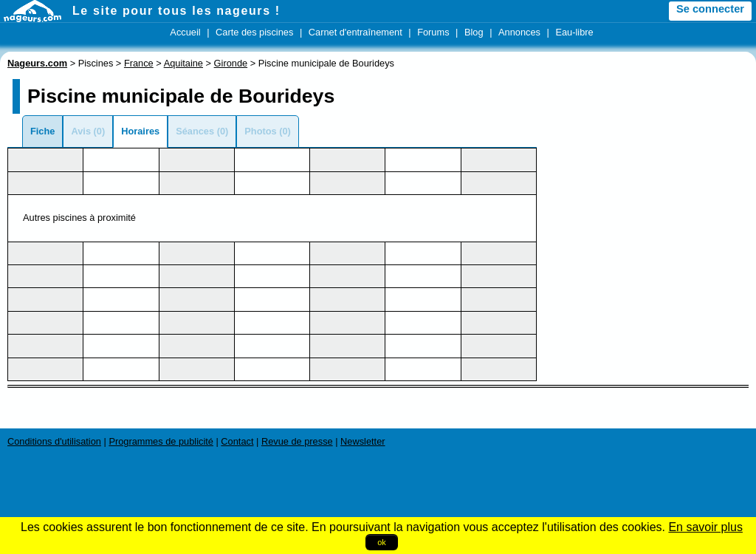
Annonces (519, 32)
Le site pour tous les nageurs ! (176, 11)
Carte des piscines (254, 32)
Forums (433, 32)
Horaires (140, 131)
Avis (81, 131)
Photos (260, 131)
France (139, 63)
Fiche (42, 131)
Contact (237, 441)
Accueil (185, 32)
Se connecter (710, 9)
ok (382, 542)
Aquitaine (183, 63)
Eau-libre (574, 32)
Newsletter (362, 441)
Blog (474, 32)
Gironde (231, 63)
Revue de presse (297, 441)
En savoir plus (705, 527)
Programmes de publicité (161, 441)
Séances (195, 131)
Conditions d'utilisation (54, 441)
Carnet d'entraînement (355, 32)
